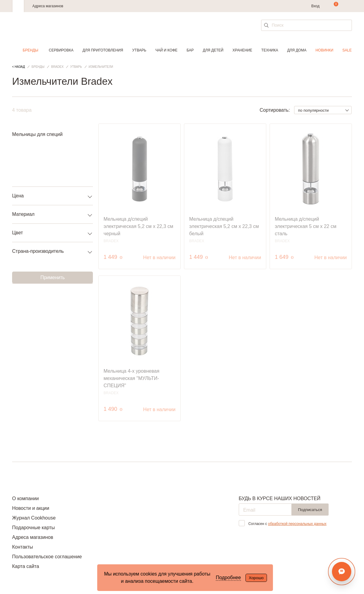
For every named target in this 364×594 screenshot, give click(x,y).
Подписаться (310, 510)
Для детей (213, 50)
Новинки (325, 50)
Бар (190, 50)
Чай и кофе (166, 50)
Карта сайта (26, 566)
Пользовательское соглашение (47, 557)
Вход (315, 6)
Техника (270, 50)
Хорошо (256, 578)
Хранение (242, 50)
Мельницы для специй (37, 134)
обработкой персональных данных (297, 524)
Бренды (30, 50)
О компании (25, 498)
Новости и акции (31, 508)
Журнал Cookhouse (34, 518)
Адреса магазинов (48, 6)
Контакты (23, 547)
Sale (347, 50)
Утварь (139, 50)
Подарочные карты (33, 528)
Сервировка (61, 50)
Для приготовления (103, 50)
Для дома (297, 50)
